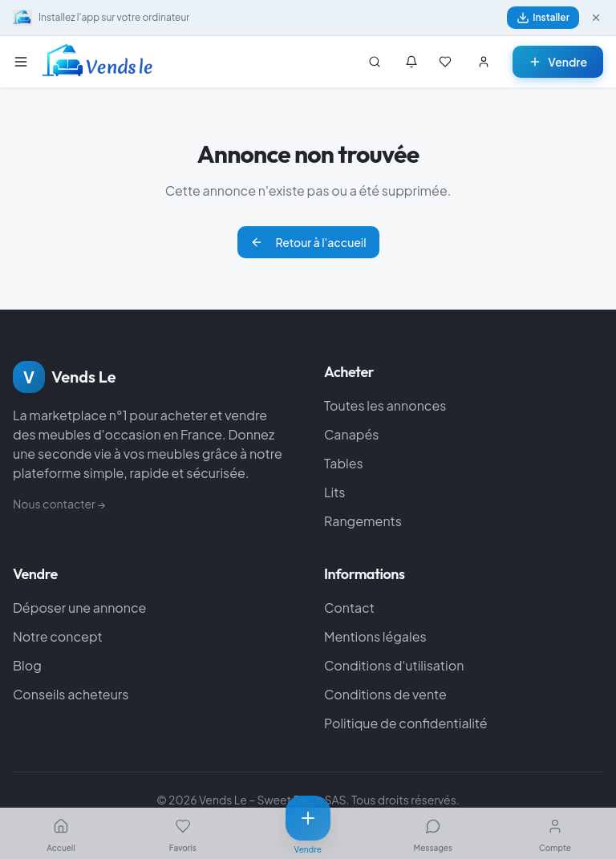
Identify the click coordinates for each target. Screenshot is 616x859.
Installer (543, 18)
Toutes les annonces (385, 405)
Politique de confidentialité (406, 723)
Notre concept (58, 636)
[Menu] (24, 62)
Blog (27, 665)
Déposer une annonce (79, 608)
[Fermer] (596, 18)
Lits (335, 492)
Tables (344, 463)
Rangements (363, 521)
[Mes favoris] (445, 62)
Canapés (351, 434)
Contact (349, 608)
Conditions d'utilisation (394, 665)
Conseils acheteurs (71, 694)
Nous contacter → (59, 504)
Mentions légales (375, 636)
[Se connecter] (484, 62)
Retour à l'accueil (308, 242)
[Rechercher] (375, 62)
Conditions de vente (385, 694)
